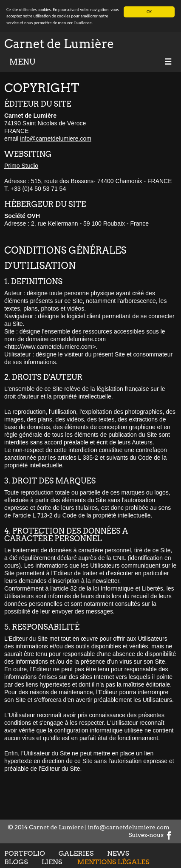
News (118, 853)
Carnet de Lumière (59, 44)
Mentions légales (113, 862)
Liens (52, 862)
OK (149, 12)
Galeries (76, 853)
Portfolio (25, 853)
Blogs (16, 862)
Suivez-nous (151, 835)
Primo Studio (21, 166)
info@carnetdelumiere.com (56, 139)
